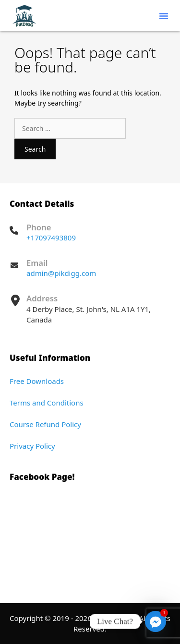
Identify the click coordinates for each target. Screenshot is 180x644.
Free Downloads (37, 381)
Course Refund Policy (45, 424)
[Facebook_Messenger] (156, 621)
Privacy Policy (32, 446)
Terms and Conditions (47, 403)
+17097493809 (51, 238)
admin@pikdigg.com (61, 273)
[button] (164, 16)
